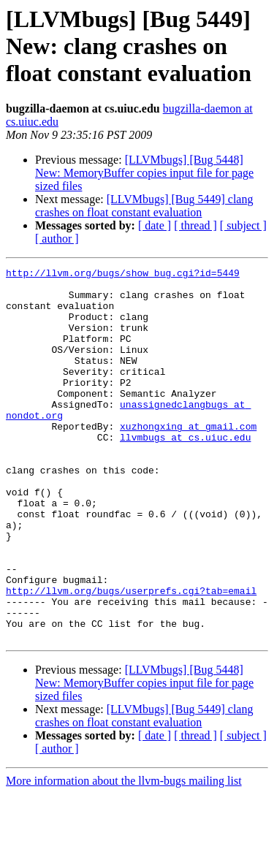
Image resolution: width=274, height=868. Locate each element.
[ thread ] (195, 225)
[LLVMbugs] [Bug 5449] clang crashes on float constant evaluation (144, 206)
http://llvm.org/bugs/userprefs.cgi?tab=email (131, 656)
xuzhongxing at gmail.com (188, 459)
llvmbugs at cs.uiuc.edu (185, 472)
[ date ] (155, 225)
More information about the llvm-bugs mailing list (124, 855)
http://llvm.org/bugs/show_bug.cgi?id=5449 (123, 275)
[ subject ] (243, 225)
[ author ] (57, 239)
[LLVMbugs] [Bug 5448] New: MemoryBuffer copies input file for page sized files (144, 173)
